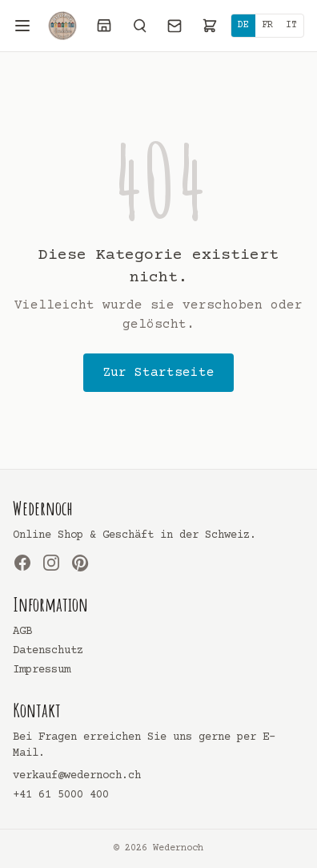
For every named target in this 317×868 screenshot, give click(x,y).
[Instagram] (51, 563)
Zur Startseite (158, 373)
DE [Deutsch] (243, 25)
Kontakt (37, 710)
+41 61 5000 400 (61, 795)
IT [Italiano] (291, 25)
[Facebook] (22, 563)
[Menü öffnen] (22, 26)
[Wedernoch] (62, 26)
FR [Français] (267, 25)
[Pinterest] (80, 563)
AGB (22, 632)
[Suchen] (139, 26)
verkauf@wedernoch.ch (77, 776)
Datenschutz (48, 651)
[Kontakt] (175, 26)
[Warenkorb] (210, 26)
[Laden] (104, 26)
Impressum (42, 670)
